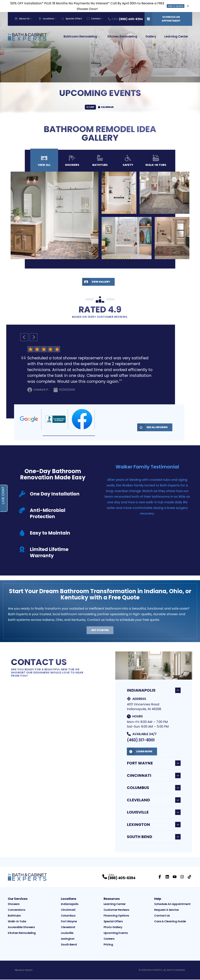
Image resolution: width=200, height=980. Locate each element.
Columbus (154, 788)
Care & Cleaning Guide (170, 922)
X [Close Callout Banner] (188, 6)
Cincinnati (154, 776)
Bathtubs (14, 916)
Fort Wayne (154, 764)
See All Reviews (152, 428)
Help (158, 899)
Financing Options (116, 916)
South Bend (154, 837)
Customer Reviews (116, 910)
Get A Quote (176, 6)
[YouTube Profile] (175, 877)
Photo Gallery (113, 928)
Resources (112, 899)
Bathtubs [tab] (100, 161)
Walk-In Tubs (17, 922)
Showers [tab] (72, 161)
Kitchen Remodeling (122, 36)
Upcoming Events (116, 933)
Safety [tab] (128, 161)
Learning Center (176, 36)
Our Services (18, 899)
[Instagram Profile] (182, 877)
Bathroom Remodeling (80, 36)
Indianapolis (154, 691)
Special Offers (72, 19)
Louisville (154, 813)
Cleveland (154, 800)
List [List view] (90, 107)
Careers (109, 939)
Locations (46, 19)
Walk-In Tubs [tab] (156, 161)
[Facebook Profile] (160, 877)
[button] (69, 436)
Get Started (100, 631)
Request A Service (166, 910)
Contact (94, 19)
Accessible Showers (21, 928)
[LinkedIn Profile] (167, 877)
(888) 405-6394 (122, 878)
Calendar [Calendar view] (106, 107)
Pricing (108, 945)
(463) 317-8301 (141, 740)
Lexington (154, 825)
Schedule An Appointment (162, 19)
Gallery (151, 36)
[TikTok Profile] (189, 877)
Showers (14, 904)
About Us (22, 19)
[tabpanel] (100, 216)
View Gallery (96, 282)
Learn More (140, 752)
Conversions (16, 910)
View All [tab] (44, 161)
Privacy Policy (24, 971)
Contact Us (162, 916)
